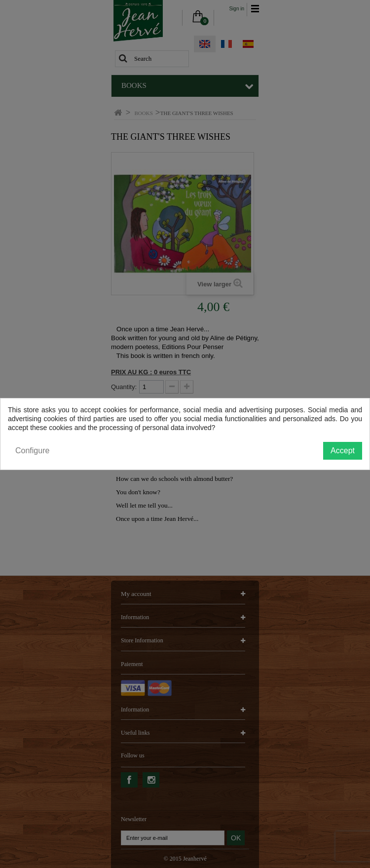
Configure (32, 451)
